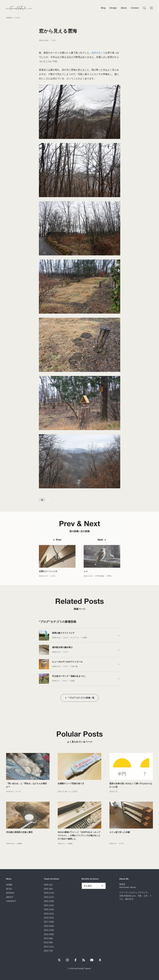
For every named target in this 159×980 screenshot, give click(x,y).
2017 (46, 922)
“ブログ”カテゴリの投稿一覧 (81, 698)
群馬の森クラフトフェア (63, 633)
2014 (46, 934)
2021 (46, 905)
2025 (46, 889)
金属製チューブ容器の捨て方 (71, 788)
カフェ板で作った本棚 (120, 837)
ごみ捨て (74, 796)
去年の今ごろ (98, 53)
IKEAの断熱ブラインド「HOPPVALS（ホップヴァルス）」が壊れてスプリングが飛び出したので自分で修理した (79, 840)
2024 (46, 893)
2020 (46, 909)
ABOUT (10, 897)
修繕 (20, 848)
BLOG (9, 889)
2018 (46, 918)
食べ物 (75, 666)
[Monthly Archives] (94, 886)
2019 (46, 914)
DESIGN (10, 893)
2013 (46, 938)
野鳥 (110, 580)
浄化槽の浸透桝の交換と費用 (19, 837)
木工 (54, 580)
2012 (46, 942)
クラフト (76, 638)
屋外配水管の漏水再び (62, 647)
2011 (46, 947)
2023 (46, 897)
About (124, 8)
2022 (46, 901)
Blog (103, 8)
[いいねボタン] (42, 500)
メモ (19, 796)
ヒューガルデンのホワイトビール (67, 662)
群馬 (85, 638)
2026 (46, 885)
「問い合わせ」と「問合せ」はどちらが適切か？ (26, 790)
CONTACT (11, 901)
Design (113, 8)
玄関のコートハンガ (48, 576)
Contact (135, 8)
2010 (46, 951)
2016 (46, 926)
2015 (46, 930)
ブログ (54, 40)
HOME (9, 885)
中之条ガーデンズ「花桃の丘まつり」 (69, 676)
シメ (86, 576)
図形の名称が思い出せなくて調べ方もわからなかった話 (131, 790)
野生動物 (100, 580)
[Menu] (144, 8)
